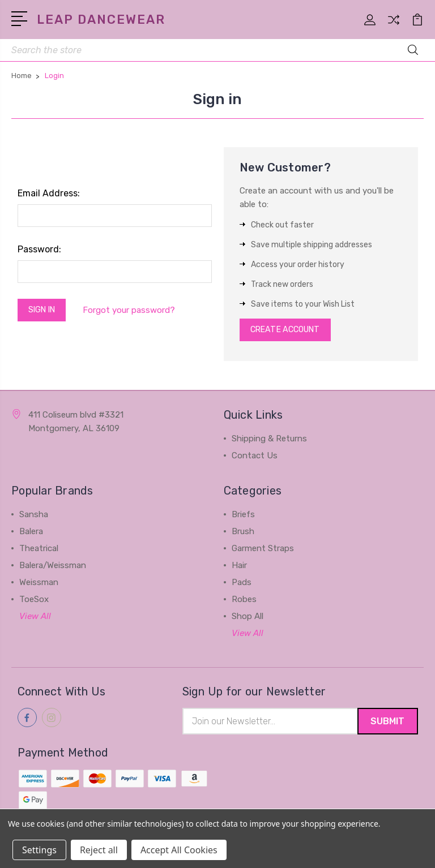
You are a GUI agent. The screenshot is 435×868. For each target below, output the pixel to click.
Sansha (34, 517)
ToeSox (34, 602)
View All (35, 619)
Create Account (289, 332)
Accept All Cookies (179, 850)
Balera (31, 534)
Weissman (39, 585)
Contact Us (255, 458)
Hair (239, 568)
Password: (39, 250)
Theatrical (39, 551)
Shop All (248, 619)
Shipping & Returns (269, 441)
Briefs (243, 517)
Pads (242, 585)
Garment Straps (263, 551)
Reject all (99, 850)
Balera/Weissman (53, 568)
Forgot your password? (134, 311)
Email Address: (49, 194)
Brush (243, 534)
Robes (244, 602)
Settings (39, 850)
